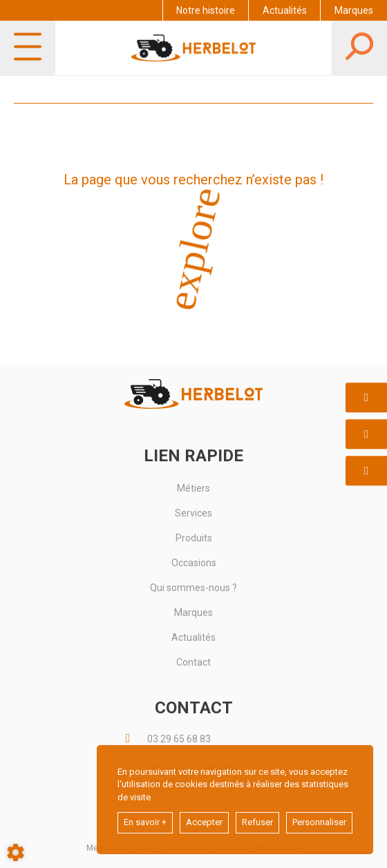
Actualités (285, 10)
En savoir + (145, 822)
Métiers (193, 488)
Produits (194, 538)
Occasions (194, 563)
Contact (193, 662)
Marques (354, 10)
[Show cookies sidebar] (16, 852)
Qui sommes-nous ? (193, 588)
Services (193, 513)
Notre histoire (206, 10)
